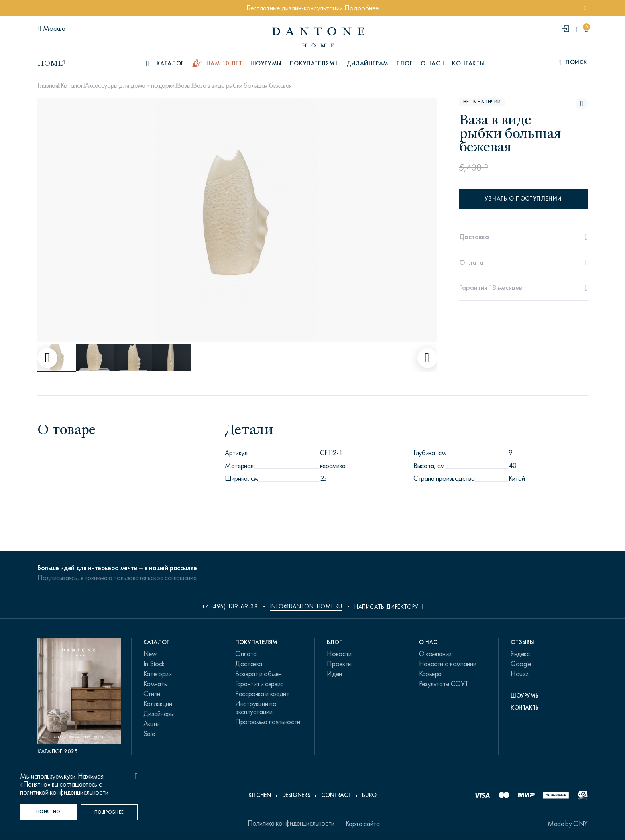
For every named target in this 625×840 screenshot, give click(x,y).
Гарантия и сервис (259, 684)
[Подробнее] (109, 812)
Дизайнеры (159, 714)
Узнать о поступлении (523, 199)
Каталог (72, 85)
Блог (405, 63)
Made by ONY (568, 824)
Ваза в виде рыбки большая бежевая (242, 85)
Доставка (249, 664)
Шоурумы (266, 63)
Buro (369, 795)
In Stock (154, 664)
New (150, 654)
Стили (152, 694)
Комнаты (155, 684)
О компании (435, 654)
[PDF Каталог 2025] (79, 697)
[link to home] (318, 37)
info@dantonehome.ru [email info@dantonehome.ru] (306, 606)
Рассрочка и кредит (262, 694)
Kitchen (259, 795)
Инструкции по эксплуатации (256, 708)
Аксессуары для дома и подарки (130, 85)
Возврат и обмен (258, 674)
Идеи (334, 674)
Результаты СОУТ (444, 684)
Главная (48, 85)
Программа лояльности (268, 722)
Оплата (246, 654)
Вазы (184, 85)
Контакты (468, 63)
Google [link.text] (521, 664)
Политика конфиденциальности (291, 823)
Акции (152, 724)
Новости (339, 654)
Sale (149, 734)
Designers (296, 795)
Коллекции (158, 704)
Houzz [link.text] (520, 674)
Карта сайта (363, 824)
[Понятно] (48, 812)
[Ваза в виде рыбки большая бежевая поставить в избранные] (582, 104)
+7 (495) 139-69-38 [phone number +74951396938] (230, 606)
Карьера (430, 674)
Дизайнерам (368, 63)
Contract (336, 795)
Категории (158, 674)
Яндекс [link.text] (520, 654)
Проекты (339, 664)
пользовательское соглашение (155, 578)
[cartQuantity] (586, 29)
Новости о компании (448, 664)
